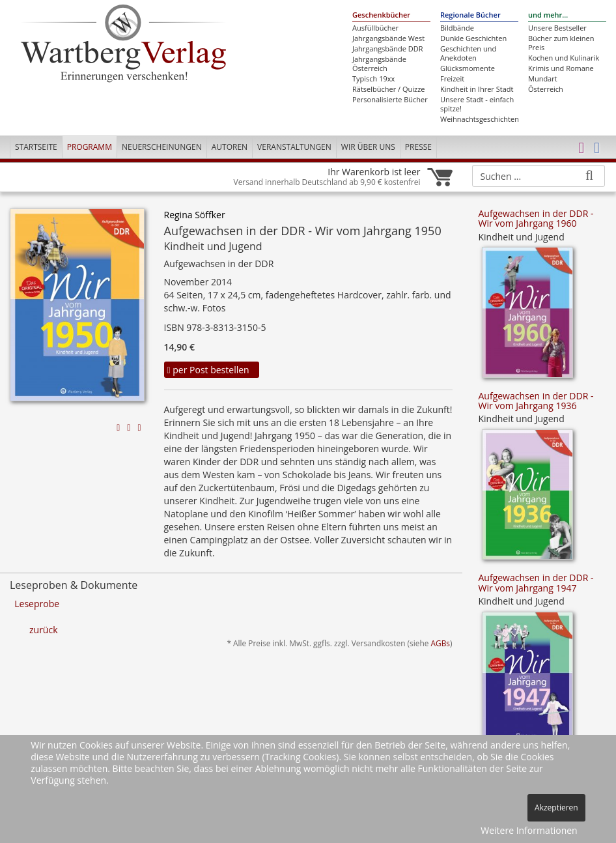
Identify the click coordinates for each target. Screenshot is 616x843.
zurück (44, 630)
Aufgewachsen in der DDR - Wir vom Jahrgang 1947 (536, 582)
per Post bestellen (208, 370)
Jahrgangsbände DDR (387, 49)
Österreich (546, 89)
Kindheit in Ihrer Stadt (477, 89)
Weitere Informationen (529, 830)
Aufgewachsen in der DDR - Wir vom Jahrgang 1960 (536, 218)
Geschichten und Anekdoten (468, 53)
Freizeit (452, 79)
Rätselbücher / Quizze (389, 89)
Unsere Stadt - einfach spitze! (477, 104)
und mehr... (548, 15)
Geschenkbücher (381, 15)
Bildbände (457, 28)
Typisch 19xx (373, 79)
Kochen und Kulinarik (564, 58)
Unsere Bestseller (557, 28)
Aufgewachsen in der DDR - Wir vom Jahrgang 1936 (536, 401)
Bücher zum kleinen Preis (561, 43)
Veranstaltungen (294, 147)
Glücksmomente (468, 68)
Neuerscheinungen (162, 147)
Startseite (36, 147)
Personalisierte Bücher (390, 100)
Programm (90, 147)
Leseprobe (37, 604)
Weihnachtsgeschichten (479, 119)
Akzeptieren (556, 807)
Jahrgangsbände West (388, 38)
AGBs (440, 643)
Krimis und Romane (561, 68)
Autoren (230, 147)
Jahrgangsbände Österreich (379, 64)
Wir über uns (368, 147)
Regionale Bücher (470, 15)
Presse (418, 147)
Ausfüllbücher (375, 28)
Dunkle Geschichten (473, 38)
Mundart (543, 79)
